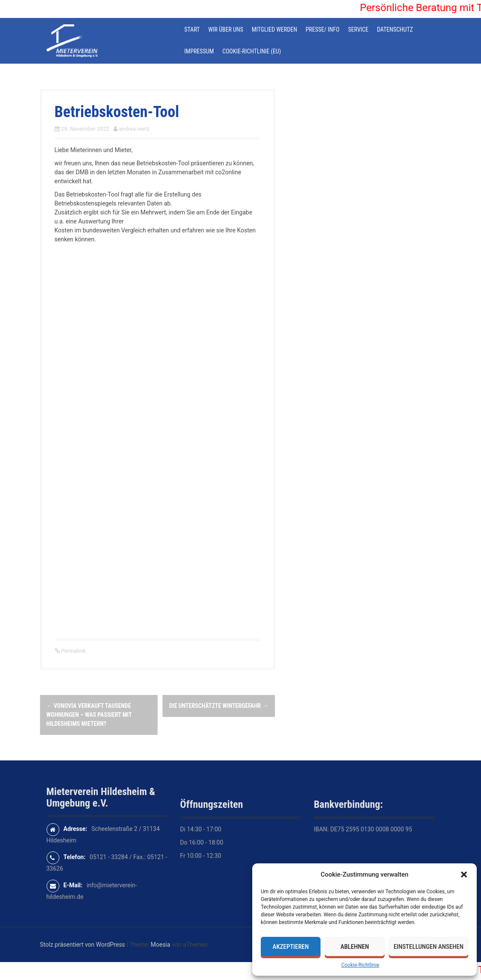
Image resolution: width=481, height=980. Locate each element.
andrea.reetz (134, 129)
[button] (464, 874)
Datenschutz (395, 29)
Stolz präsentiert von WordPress (83, 945)
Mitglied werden (274, 29)
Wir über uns (226, 29)
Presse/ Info (322, 29)
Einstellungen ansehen (429, 947)
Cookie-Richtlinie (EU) (252, 51)
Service (358, 29)
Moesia (160, 945)
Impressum (199, 51)
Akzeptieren (291, 947)
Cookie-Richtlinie (360, 965)
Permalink (73, 651)
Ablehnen (355, 947)
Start (192, 29)
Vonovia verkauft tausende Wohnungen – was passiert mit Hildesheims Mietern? (89, 715)
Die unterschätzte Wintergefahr (219, 706)
